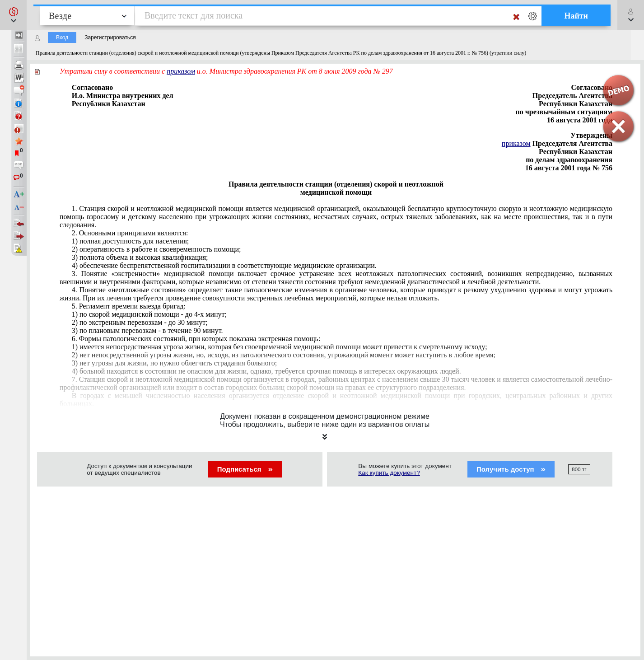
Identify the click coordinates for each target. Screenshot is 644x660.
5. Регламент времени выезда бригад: (129, 306)
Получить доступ (511, 469)
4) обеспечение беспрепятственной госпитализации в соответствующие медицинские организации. (224, 265)
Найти (576, 16)
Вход (62, 37)
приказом (181, 71)
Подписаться (245, 469)
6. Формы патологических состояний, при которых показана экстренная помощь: (196, 339)
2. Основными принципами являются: (130, 233)
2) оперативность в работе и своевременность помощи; (156, 249)
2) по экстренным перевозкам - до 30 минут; (140, 322)
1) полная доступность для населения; (131, 241)
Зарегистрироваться (110, 37)
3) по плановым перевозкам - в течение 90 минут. (147, 330)
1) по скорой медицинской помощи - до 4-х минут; (149, 314)
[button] (13, 15)
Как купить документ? (389, 473)
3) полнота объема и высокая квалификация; (140, 257)
